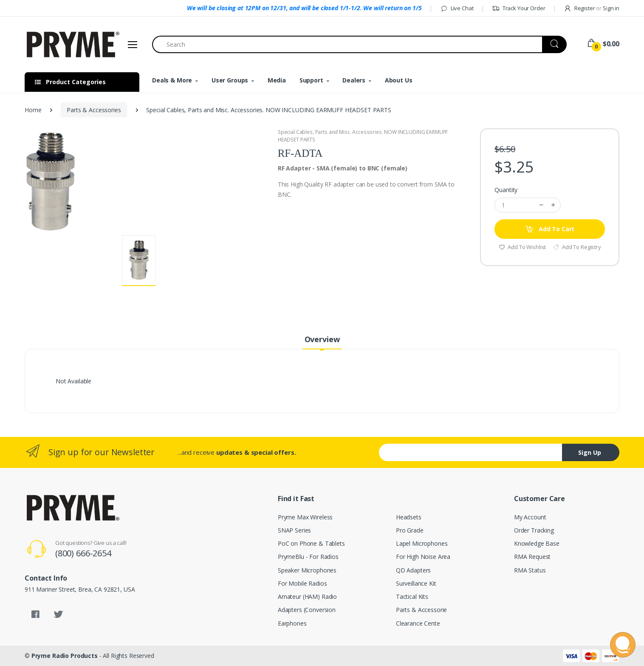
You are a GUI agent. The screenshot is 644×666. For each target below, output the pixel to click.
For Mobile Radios (302, 583)
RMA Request (532, 557)
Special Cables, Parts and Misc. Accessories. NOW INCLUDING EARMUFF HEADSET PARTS (363, 136)
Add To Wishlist (523, 247)
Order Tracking (534, 530)
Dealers (354, 80)
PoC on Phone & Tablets (311, 543)
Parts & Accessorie (421, 610)
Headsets (409, 517)
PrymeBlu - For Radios (308, 557)
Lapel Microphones (422, 543)
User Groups (230, 80)
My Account (530, 517)
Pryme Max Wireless (305, 517)
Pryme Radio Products (65, 656)
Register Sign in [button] (592, 8)
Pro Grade (410, 530)
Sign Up (590, 452)
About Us (399, 80)
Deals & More (172, 80)
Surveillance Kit (416, 583)
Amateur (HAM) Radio (307, 597)
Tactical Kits (412, 597)
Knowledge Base (537, 543)
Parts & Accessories (94, 110)
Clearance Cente (418, 623)
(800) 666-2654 (83, 553)
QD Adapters (413, 570)
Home (33, 110)
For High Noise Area (423, 557)
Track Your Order (518, 8)
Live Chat (457, 8)
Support (311, 80)
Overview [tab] (322, 339)
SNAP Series (294, 530)
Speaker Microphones (307, 570)
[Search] (347, 44)
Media (277, 80)
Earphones (292, 623)
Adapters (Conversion (307, 610)
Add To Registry (577, 247)
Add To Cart (550, 229)
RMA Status (530, 570)
